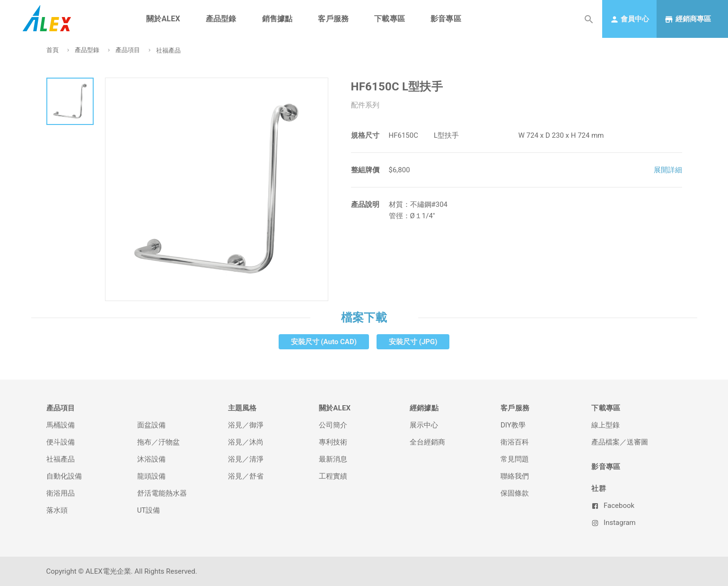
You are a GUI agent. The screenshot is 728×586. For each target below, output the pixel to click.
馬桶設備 (61, 425)
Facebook (613, 506)
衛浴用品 (61, 493)
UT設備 (149, 510)
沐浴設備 (151, 459)
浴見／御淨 (246, 425)
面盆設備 (151, 425)
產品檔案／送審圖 (620, 442)
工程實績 (333, 476)
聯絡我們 (515, 476)
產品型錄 (87, 50)
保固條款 (515, 493)
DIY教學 (513, 425)
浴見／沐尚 (246, 442)
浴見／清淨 (246, 459)
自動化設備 (64, 476)
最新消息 (333, 459)
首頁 (53, 50)
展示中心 (424, 425)
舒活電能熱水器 (162, 493)
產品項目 (128, 50)
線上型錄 (605, 425)
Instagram (613, 523)
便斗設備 (61, 442)
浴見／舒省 (246, 476)
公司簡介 (333, 425)
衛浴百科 (515, 442)
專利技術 (333, 442)
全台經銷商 (427, 442)
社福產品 (168, 50)
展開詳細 (668, 170)
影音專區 (446, 19)
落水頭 (57, 510)
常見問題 (515, 459)
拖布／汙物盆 (158, 442)
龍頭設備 (151, 476)
